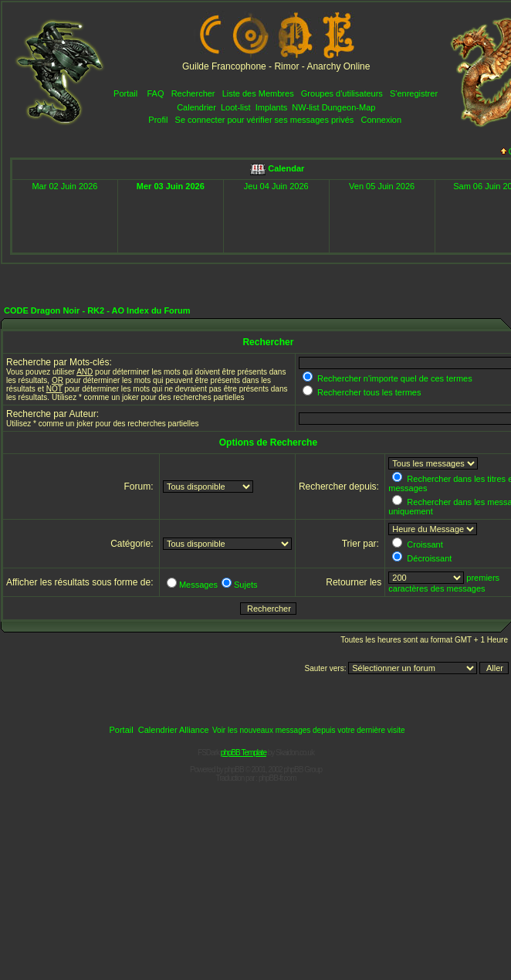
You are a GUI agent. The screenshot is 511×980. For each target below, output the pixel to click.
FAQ (155, 93)
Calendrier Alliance (174, 730)
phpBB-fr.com (277, 778)
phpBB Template (244, 753)
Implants (272, 107)
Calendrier (196, 107)
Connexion (381, 120)
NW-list (305, 107)
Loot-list (236, 107)
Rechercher (193, 93)
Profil (158, 120)
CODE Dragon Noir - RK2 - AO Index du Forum (97, 310)
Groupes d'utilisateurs (342, 93)
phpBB (234, 770)
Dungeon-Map (349, 107)
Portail (125, 93)
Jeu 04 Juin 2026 (276, 186)
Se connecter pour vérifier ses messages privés (265, 120)
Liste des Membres (258, 93)
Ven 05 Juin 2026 (382, 186)
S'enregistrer (414, 93)
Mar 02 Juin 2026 (64, 186)
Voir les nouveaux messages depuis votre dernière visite (309, 730)
